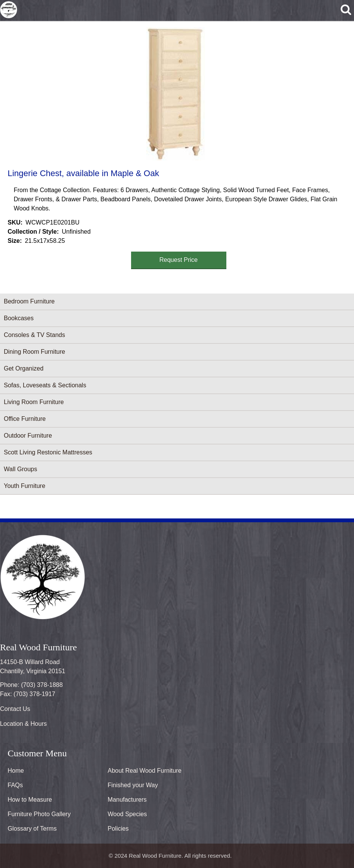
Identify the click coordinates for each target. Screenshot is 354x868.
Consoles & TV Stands (34, 335)
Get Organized (24, 368)
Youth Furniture (25, 486)
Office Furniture (25, 419)
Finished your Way (133, 785)
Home (16, 771)
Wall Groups (20, 469)
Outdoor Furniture (28, 436)
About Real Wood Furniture (145, 771)
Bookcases (19, 318)
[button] (176, 94)
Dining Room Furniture (34, 352)
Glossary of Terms (32, 829)
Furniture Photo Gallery (39, 814)
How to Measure (30, 800)
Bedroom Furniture (29, 301)
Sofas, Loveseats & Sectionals (45, 385)
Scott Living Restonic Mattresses (48, 452)
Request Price (179, 260)
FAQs (15, 785)
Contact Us (15, 709)
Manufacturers (127, 800)
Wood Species (127, 814)
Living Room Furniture (34, 402)
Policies (118, 829)
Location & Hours (23, 724)
